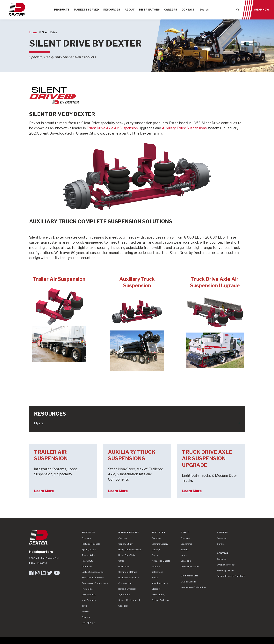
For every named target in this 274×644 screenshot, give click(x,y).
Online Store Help (226, 565)
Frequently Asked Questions (231, 576)
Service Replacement (129, 600)
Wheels (86, 611)
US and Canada (188, 582)
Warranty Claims (225, 570)
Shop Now (262, 10)
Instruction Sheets (161, 561)
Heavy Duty (87, 561)
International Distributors (193, 587)
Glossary (156, 589)
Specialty (123, 606)
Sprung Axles (89, 550)
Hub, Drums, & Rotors (93, 578)
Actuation (87, 566)
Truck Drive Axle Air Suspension (113, 128)
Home (33, 32)
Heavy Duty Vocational (130, 550)
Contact (188, 10)
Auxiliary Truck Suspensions (184, 128)
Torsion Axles (88, 555)
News (184, 555)
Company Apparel (190, 566)
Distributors (149, 10)
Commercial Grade (128, 572)
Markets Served (86, 10)
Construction (125, 583)
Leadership (186, 544)
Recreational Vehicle (129, 578)
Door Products (89, 595)
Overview (87, 538)
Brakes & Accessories (93, 572)
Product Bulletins (160, 600)
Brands (184, 550)
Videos (155, 578)
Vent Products (89, 600)
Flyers (39, 423)
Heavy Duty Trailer (127, 555)
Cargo (121, 561)
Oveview (123, 538)
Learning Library (160, 544)
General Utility (126, 544)
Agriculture (124, 595)
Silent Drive (50, 32)
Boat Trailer (124, 566)
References (157, 572)
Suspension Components (95, 583)
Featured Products (91, 544)
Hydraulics (87, 589)
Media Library (158, 595)
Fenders (86, 617)
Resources (112, 10)
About (130, 10)
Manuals (156, 566)
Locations (186, 561)
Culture (221, 544)
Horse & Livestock (127, 589)
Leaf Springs (88, 623)
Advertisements (159, 583)
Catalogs (156, 550)
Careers (171, 10)
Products (62, 10)
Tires (84, 606)
